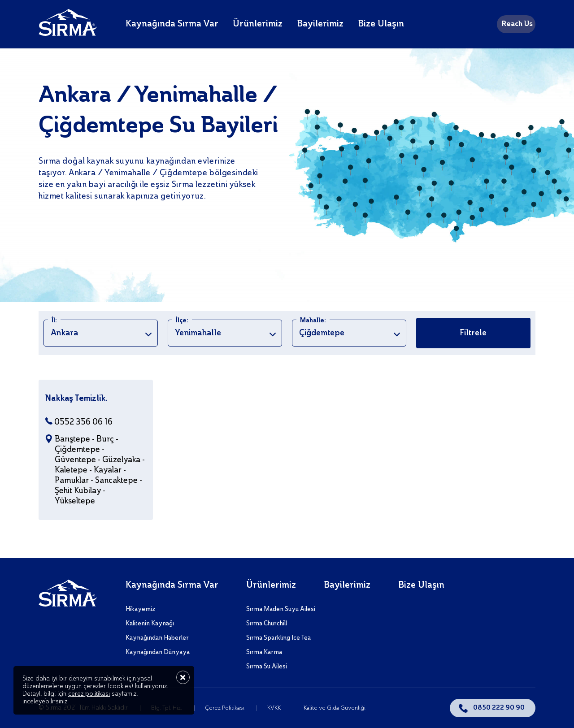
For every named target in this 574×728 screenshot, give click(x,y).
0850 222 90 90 (499, 708)
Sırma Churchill (267, 624)
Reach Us (517, 24)
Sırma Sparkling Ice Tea (278, 638)
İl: (54, 321)
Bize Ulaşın (381, 24)
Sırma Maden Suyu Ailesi (281, 609)
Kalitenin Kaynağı (150, 624)
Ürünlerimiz (258, 24)
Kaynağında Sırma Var (172, 24)
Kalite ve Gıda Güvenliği (335, 708)
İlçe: (182, 321)
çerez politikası (89, 694)
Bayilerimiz (320, 24)
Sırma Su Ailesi (267, 667)
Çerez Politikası (225, 708)
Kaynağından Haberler (157, 638)
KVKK (275, 708)
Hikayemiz (140, 609)
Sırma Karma (264, 652)
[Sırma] (68, 34)
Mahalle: (313, 321)
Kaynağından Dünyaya (158, 652)
